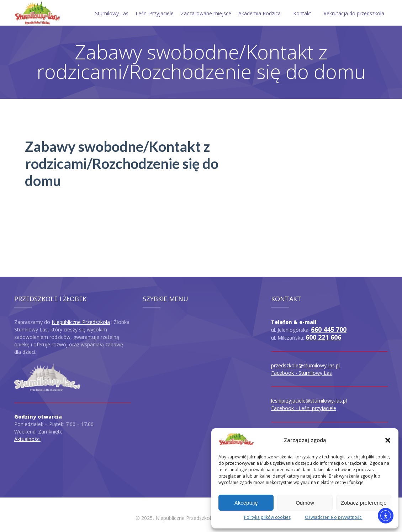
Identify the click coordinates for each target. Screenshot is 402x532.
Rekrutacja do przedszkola (354, 13)
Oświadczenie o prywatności (334, 517)
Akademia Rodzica (260, 13)
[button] (388, 440)
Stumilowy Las (112, 13)
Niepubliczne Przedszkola (81, 322)
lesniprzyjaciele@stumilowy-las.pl (309, 401)
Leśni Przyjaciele (155, 13)
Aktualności (27, 439)
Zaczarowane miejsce (206, 13)
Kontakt (302, 13)
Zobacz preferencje (364, 503)
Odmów (305, 503)
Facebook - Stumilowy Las (301, 373)
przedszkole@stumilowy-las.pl (305, 365)
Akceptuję (246, 503)
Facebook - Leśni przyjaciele (304, 408)
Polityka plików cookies (267, 517)
